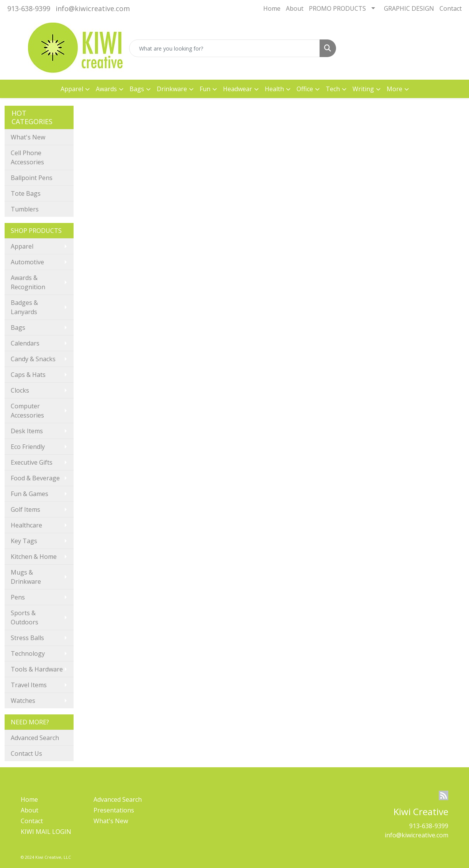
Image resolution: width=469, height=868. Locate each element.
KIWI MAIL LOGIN (46, 832)
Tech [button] (333, 89)
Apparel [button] (72, 89)
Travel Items (29, 685)
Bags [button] (137, 89)
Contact (451, 8)
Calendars (25, 343)
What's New (28, 137)
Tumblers (25, 209)
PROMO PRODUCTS (337, 8)
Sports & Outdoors (25, 617)
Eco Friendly (28, 447)
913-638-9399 (29, 8)
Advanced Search (35, 738)
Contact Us (26, 753)
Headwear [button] (238, 89)
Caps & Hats (28, 375)
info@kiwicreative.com (93, 8)
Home (272, 8)
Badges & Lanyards (24, 307)
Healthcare (26, 525)
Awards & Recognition (28, 282)
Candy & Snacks (33, 359)
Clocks (20, 390)
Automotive (27, 262)
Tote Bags (26, 193)
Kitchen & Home (34, 557)
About (295, 8)
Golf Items (25, 509)
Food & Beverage (35, 478)
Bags (18, 328)
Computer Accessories (27, 411)
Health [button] (274, 89)
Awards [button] (106, 89)
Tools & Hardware (37, 669)
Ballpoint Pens (32, 178)
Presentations (114, 810)
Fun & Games (30, 494)
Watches (23, 701)
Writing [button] (363, 89)
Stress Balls (27, 638)
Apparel (22, 246)
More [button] (394, 89)
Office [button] (305, 89)
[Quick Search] (225, 48)
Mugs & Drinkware (26, 577)
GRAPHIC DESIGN (409, 8)
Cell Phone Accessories (27, 157)
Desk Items (27, 431)
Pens (18, 597)
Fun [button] (205, 89)
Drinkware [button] (172, 89)
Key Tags (24, 541)
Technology (28, 653)
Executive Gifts (32, 462)
